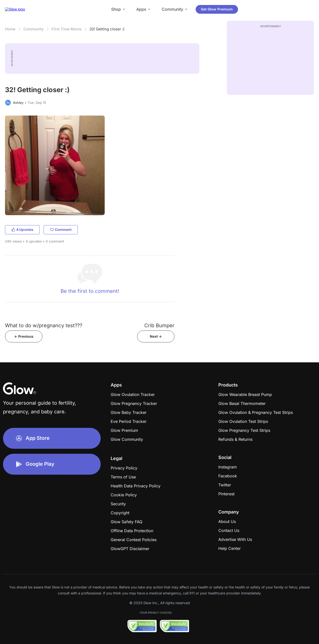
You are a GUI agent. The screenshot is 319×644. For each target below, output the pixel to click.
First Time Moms (67, 29)
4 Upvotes (22, 229)
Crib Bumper (159, 325)
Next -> (156, 336)
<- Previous (24, 336)
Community (34, 29)
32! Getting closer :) (107, 29)
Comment (61, 229)
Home (10, 29)
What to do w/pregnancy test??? (44, 325)
